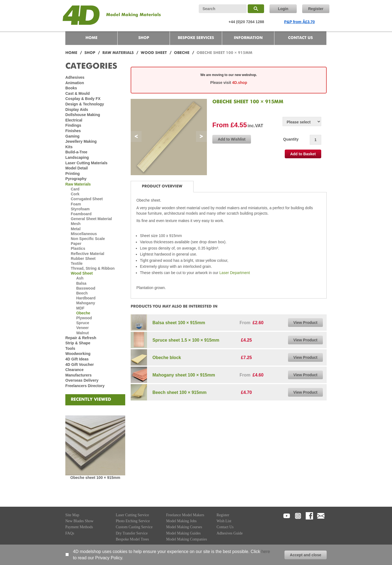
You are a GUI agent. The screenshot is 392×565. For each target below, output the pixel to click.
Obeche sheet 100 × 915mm (95, 478)
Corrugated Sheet (87, 199)
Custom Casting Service (134, 527)
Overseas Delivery (82, 380)
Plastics (78, 248)
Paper (76, 244)
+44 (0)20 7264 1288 (246, 22)
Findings (73, 125)
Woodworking (78, 354)
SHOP (144, 38)
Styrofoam (80, 209)
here (266, 552)
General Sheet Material (91, 219)
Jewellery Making (81, 141)
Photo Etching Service (133, 521)
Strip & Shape (78, 343)
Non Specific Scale (88, 239)
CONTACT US (300, 38)
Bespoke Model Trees (132, 539)
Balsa (81, 283)
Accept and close (306, 555)
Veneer (82, 328)
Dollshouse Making (83, 115)
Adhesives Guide (229, 533)
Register (316, 9)
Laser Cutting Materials (86, 163)
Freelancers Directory (85, 386)
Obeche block (167, 358)
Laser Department (234, 273)
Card (75, 189)
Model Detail (76, 168)
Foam (76, 204)
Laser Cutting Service (132, 515)
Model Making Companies (186, 539)
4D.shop (239, 83)
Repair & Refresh (81, 338)
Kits (69, 147)
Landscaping (77, 157)
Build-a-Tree (76, 152)
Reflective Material (88, 254)
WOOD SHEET (154, 53)
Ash (80, 278)
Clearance (74, 370)
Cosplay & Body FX (83, 99)
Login (283, 9)
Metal (76, 229)
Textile (77, 263)
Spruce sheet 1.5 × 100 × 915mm (186, 340)
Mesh (76, 224)
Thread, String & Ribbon (93, 268)
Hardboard (86, 298)
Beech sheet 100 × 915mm (180, 392)
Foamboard (81, 214)
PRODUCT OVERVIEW (162, 186)
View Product (305, 323)
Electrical (74, 120)
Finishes (73, 131)
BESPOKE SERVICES (196, 38)
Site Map (72, 515)
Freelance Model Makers (185, 515)
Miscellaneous (84, 234)
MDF (80, 308)
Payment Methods (79, 527)
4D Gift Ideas (77, 359)
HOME (91, 38)
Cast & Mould (77, 93)
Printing (73, 174)
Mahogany (86, 303)
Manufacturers (78, 375)
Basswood (86, 288)
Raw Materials (78, 184)
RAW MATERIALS (118, 53)
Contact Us (225, 527)
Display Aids (77, 110)
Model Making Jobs (181, 521)
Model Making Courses (184, 527)
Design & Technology (85, 104)
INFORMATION (248, 38)
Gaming (72, 136)
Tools (70, 348)
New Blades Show (79, 521)
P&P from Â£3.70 (300, 22)
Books (71, 88)
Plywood (84, 318)
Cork (75, 194)
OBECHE (182, 53)
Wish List (224, 521)
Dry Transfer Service (132, 533)
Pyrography (76, 179)
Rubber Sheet (83, 259)
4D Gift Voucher (80, 364)
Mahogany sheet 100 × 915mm (184, 375)
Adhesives (75, 77)
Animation (75, 83)
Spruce (83, 323)
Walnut (82, 333)
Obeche (83, 313)
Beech (82, 293)
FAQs (70, 533)
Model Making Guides (183, 533)
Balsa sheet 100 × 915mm (179, 323)
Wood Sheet (82, 273)
